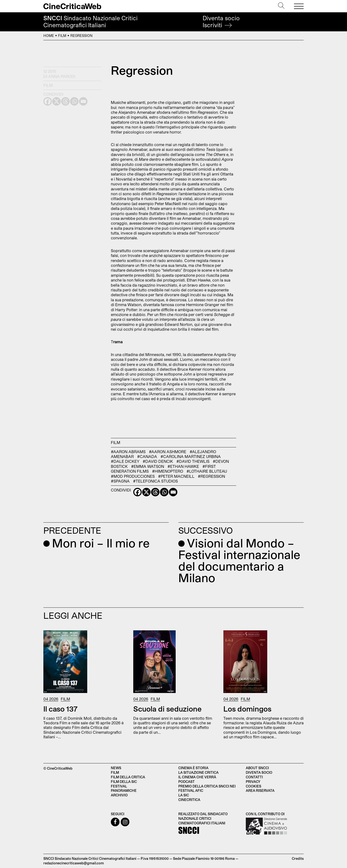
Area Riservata (260, 791)
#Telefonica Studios (155, 481)
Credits (298, 858)
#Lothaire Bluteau (207, 471)
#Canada (147, 456)
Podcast (187, 782)
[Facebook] (137, 492)
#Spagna (120, 481)
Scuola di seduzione (167, 709)
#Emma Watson (148, 466)
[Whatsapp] (164, 492)
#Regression (211, 476)
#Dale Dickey (125, 461)
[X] (146, 492)
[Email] (173, 492)
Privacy (253, 782)
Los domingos (247, 709)
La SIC (184, 795)
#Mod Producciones (133, 476)
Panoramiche (124, 791)
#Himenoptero (168, 471)
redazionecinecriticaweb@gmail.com (74, 863)
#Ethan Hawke (183, 466)
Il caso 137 (60, 709)
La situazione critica (198, 772)
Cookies (254, 786)
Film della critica (128, 777)
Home (49, 36)
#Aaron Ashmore (168, 452)
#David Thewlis (193, 461)
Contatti (254, 777)
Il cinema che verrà (197, 777)
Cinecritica (189, 800)
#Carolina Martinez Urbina (191, 456)
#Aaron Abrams (128, 452)
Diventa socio (221, 22)
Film (62, 36)
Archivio (119, 795)
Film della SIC (124, 782)
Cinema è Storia (193, 768)
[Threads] (155, 492)
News (116, 768)
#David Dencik (158, 461)
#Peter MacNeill (176, 476)
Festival (119, 786)
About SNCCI (257, 768)
